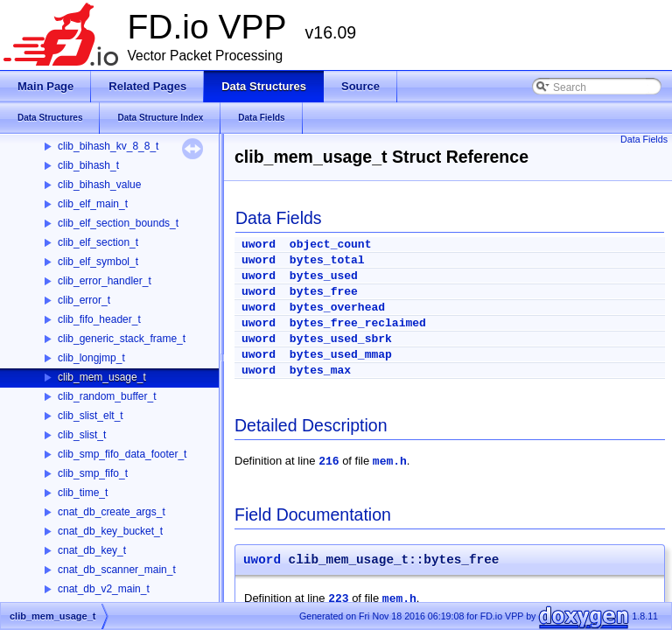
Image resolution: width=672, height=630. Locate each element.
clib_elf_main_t (93, 204)
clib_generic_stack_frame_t (122, 339)
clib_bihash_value (99, 185)
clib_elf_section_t (98, 242)
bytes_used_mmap (341, 355)
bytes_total (327, 260)
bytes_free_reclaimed (358, 323)
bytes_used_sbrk (341, 339)
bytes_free (324, 292)
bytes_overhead (337, 308)
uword (259, 245)
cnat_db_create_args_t (112, 512)
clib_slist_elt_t (91, 416)
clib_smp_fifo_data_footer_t (122, 454)
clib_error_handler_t (105, 281)
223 (338, 599)
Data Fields (644, 139)
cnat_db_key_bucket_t (110, 531)
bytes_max (320, 371)
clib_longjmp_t (91, 358)
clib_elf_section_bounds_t (118, 223)
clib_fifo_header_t (99, 319)
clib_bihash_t (88, 165)
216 (329, 462)
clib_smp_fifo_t (93, 473)
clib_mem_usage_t (102, 377)
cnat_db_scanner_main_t (117, 570)
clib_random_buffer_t (107, 396)
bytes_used (324, 276)
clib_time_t (83, 493)
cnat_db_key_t (92, 550)
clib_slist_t (82, 435)
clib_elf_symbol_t (98, 262)
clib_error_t (84, 300)
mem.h (390, 462)
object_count (331, 245)
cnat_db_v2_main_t (104, 589)
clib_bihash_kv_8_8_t (108, 146)
